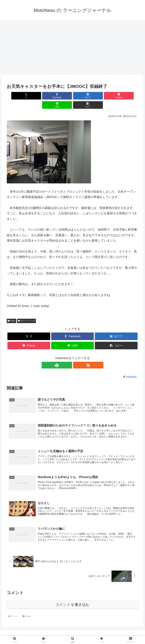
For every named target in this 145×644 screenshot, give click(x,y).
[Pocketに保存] (84, 96)
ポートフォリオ (26, 311)
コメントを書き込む (72, 599)
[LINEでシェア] (106, 96)
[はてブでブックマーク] (61, 96)
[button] (128, 96)
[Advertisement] (72, 47)
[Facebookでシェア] (39, 96)
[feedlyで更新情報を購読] (69, 356)
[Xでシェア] (17, 96)
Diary (11, 311)
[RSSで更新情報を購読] (76, 356)
